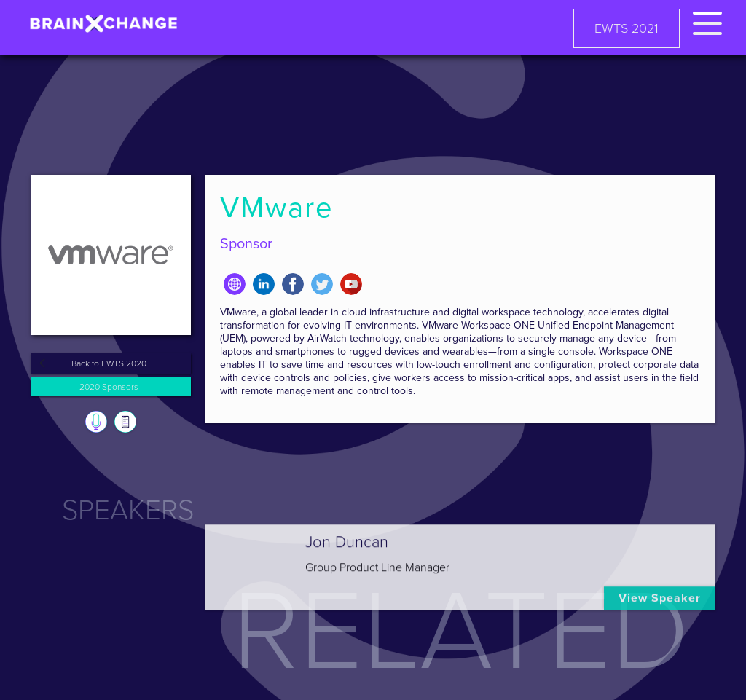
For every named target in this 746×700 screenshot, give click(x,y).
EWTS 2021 (627, 28)
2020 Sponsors (109, 387)
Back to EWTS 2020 (109, 363)
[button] (707, 21)
